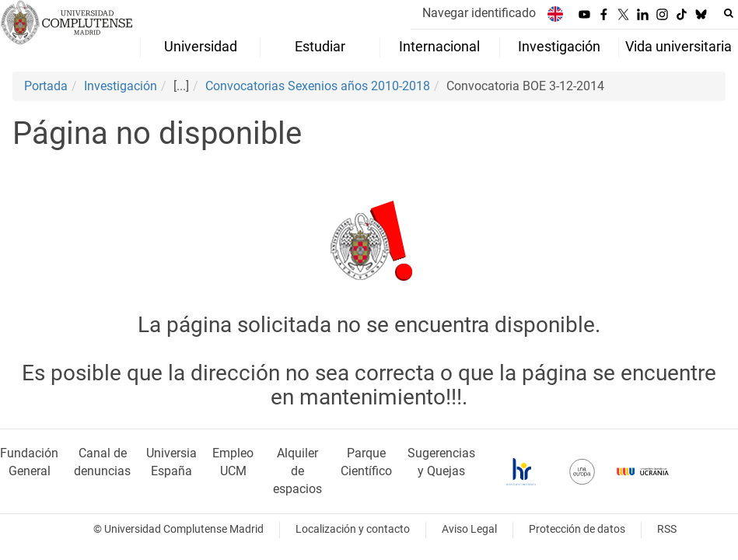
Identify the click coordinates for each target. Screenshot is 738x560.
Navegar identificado (479, 13)
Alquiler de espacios (297, 471)
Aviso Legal (469, 529)
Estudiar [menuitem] (320, 47)
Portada (46, 86)
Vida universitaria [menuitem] (679, 47)
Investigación (121, 86)
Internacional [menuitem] (439, 47)
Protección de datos (577, 529)
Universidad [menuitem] (201, 47)
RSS (667, 529)
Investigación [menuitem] (559, 47)
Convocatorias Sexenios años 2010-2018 (318, 86)
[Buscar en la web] (729, 13)
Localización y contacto (353, 529)
